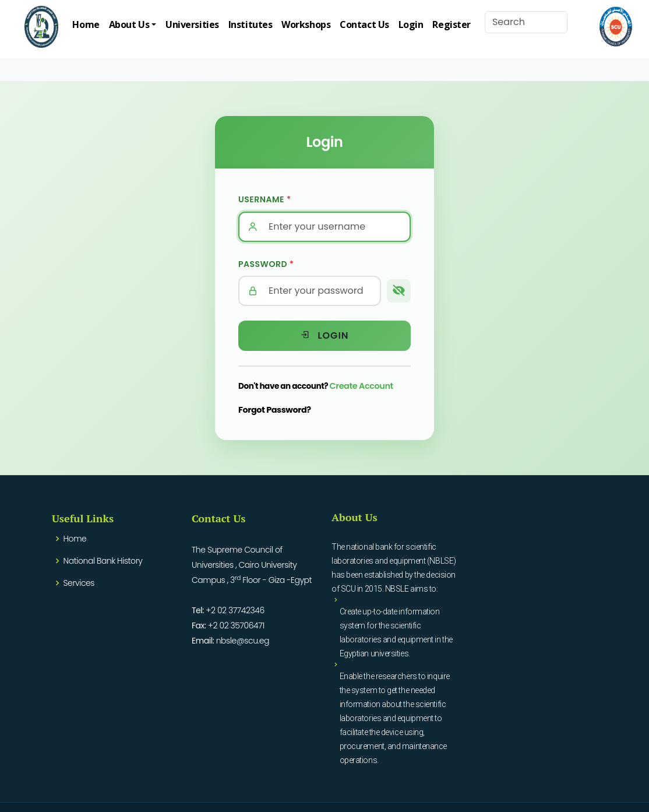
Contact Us (364, 24)
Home (86, 24)
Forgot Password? (275, 410)
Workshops (306, 24)
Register (451, 24)
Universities (192, 24)
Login (411, 24)
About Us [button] (129, 24)
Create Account (361, 386)
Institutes (251, 24)
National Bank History (103, 561)
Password (266, 264)
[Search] (526, 22)
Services (79, 583)
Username (265, 199)
